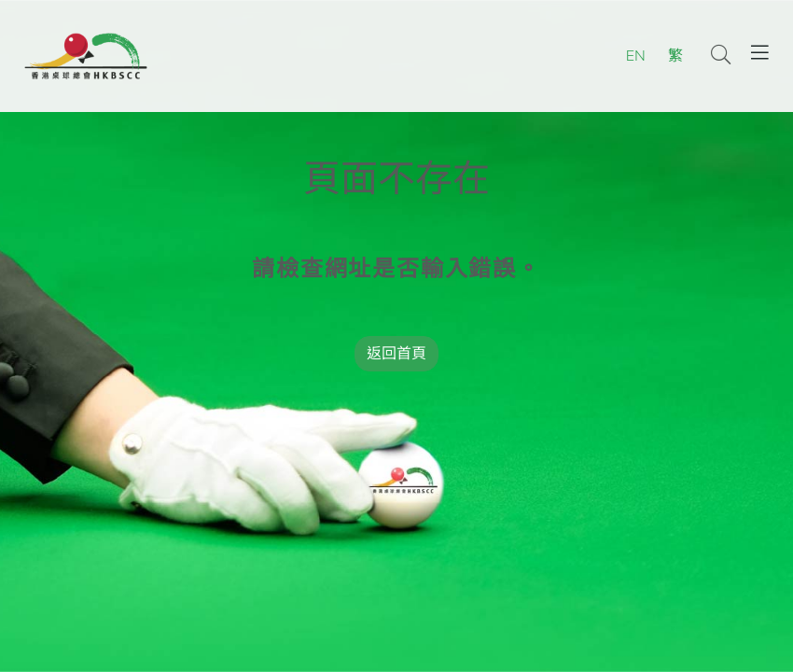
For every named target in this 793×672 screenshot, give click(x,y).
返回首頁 (396, 354)
